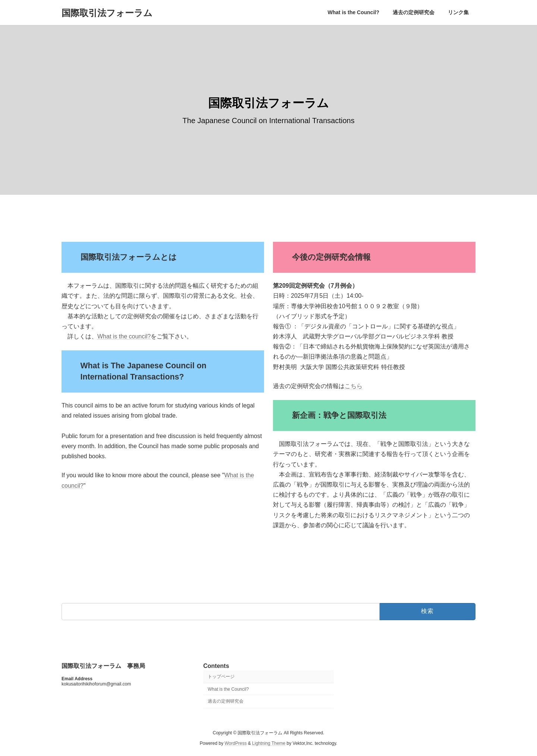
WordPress (235, 743)
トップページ (221, 676)
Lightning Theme (269, 743)
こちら (354, 386)
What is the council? (124, 336)
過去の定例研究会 (226, 701)
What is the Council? (228, 689)
